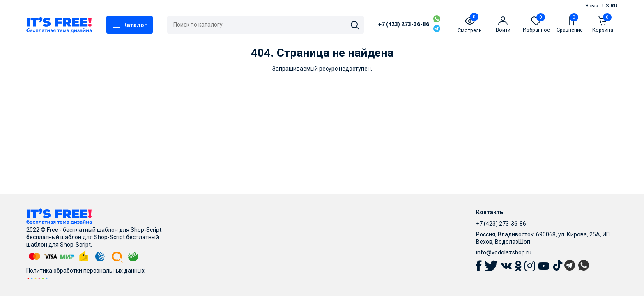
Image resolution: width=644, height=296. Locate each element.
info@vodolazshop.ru (504, 252)
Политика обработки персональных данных (85, 271)
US (606, 6)
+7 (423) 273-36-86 (404, 24)
